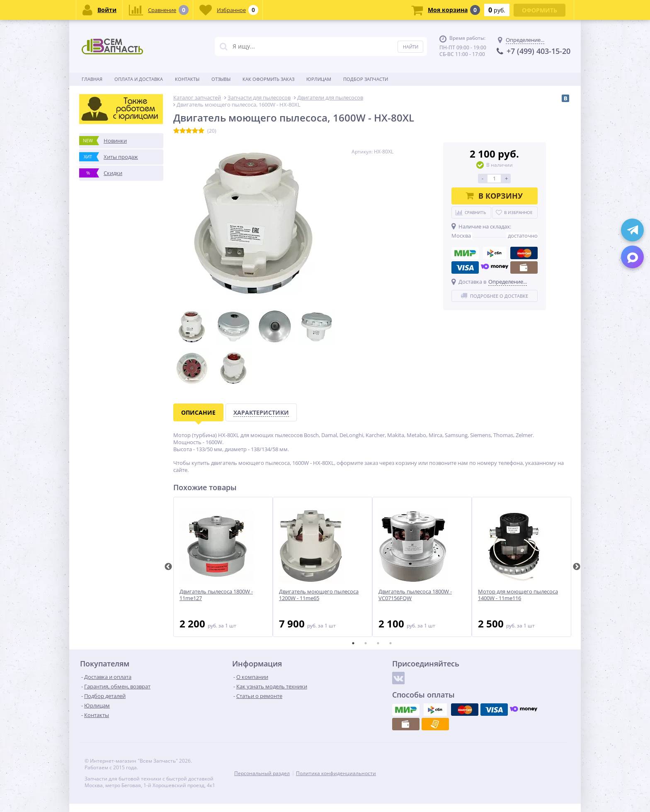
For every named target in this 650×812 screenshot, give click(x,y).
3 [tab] (378, 643)
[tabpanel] (223, 567)
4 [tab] (390, 643)
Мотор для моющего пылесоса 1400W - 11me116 (518, 595)
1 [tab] (353, 643)
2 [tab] (366, 643)
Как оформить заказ (268, 79)
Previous (168, 567)
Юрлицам (319, 79)
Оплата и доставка (139, 79)
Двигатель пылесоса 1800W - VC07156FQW (415, 595)
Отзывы (221, 79)
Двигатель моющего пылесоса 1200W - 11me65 (319, 595)
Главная (92, 79)
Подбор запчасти (366, 79)
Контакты (187, 79)
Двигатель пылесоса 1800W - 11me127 (216, 595)
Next (577, 567)
